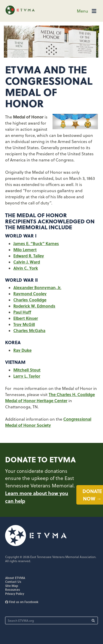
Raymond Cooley (30, 294)
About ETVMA (15, 578)
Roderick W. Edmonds (34, 306)
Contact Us (13, 582)
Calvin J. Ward (27, 262)
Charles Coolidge (30, 300)
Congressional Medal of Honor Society (48, 422)
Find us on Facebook (22, 602)
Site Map (12, 586)
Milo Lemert (25, 250)
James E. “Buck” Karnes (36, 243)
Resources (13, 590)
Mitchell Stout (27, 370)
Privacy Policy (15, 594)
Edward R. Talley (29, 256)
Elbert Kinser (26, 318)
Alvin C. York (26, 268)
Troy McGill (24, 324)
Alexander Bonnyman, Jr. (37, 287)
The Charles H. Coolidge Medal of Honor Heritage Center (50, 397)
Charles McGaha (29, 330)
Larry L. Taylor (27, 376)
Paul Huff (22, 312)
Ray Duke (22, 350)
